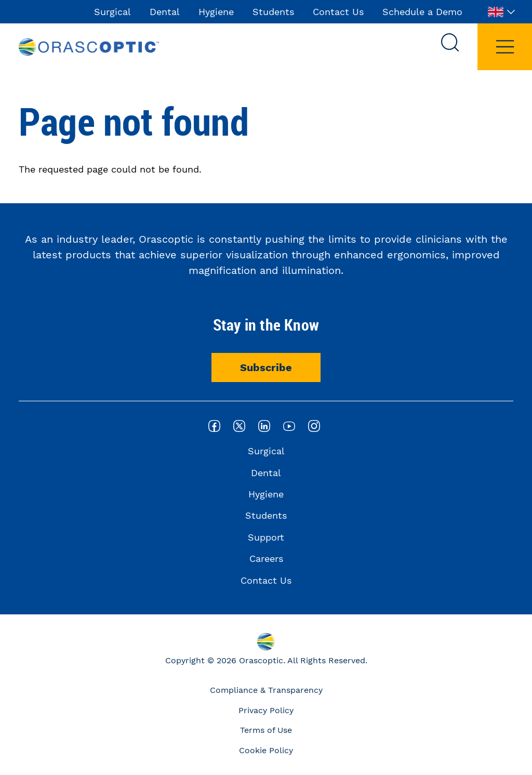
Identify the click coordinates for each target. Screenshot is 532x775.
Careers (266, 559)
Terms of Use (266, 730)
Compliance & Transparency (266, 690)
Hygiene (216, 12)
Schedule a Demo (422, 12)
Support (266, 537)
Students (273, 12)
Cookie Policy (266, 750)
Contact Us (338, 12)
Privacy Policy (266, 710)
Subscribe (266, 367)
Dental (165, 12)
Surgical (112, 12)
